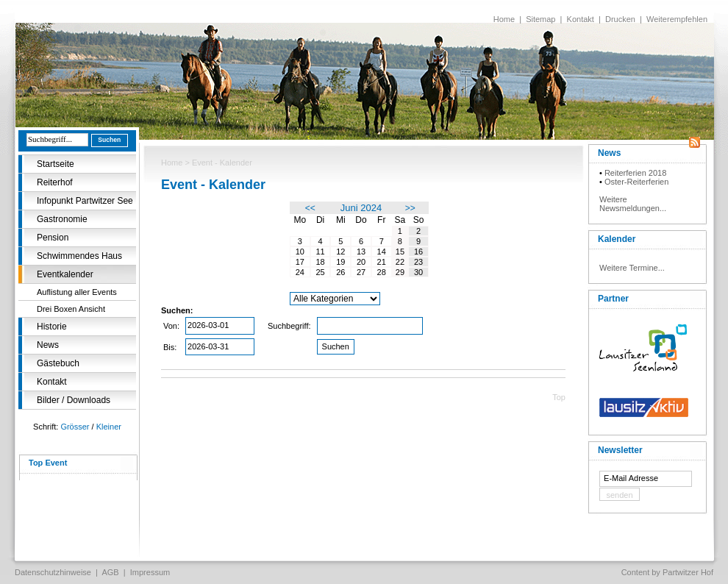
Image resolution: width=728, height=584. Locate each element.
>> (410, 208)
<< (310, 208)
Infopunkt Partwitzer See (85, 201)
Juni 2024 (361, 208)
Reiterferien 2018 (635, 173)
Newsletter (620, 450)
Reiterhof (55, 182)
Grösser (75, 427)
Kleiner (109, 427)
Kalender (617, 239)
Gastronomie (62, 219)
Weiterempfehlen (677, 19)
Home (504, 19)
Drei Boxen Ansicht (71, 309)
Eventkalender (65, 274)
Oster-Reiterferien (636, 182)
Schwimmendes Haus (79, 256)
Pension (53, 238)
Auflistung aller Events (77, 292)
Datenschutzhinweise (53, 572)
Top (559, 397)
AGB (110, 572)
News (48, 345)
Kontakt (581, 19)
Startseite (56, 164)
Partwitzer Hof (688, 572)
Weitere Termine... (632, 268)
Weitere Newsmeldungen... (633, 204)
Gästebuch (58, 363)
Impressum (150, 572)
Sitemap (540, 19)
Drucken (620, 19)
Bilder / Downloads (74, 400)
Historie (52, 327)
